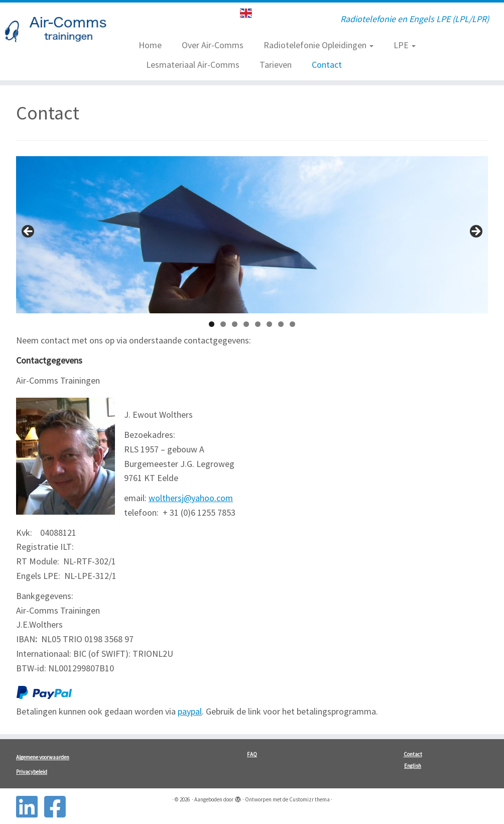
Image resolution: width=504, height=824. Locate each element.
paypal (190, 711)
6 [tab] (269, 324)
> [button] (475, 232)
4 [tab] (246, 324)
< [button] (29, 232)
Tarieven (276, 65)
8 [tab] (292, 324)
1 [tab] (212, 324)
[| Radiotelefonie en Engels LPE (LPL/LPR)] (59, 31)
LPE (405, 45)
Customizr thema (309, 799)
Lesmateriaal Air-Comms (193, 65)
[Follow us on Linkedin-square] (30, 807)
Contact (327, 65)
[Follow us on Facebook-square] (58, 807)
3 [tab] (235, 324)
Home (150, 45)
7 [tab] (281, 324)
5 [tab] (258, 324)
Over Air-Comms (213, 45)
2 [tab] (223, 324)
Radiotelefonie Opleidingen (319, 45)
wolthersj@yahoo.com (191, 498)
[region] (252, 235)
